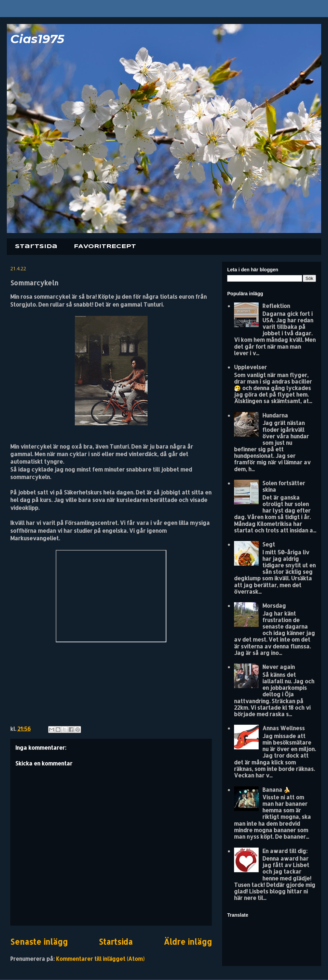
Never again (279, 667)
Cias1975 (37, 39)
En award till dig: (285, 851)
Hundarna (275, 415)
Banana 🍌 (276, 790)
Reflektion (276, 306)
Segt (269, 544)
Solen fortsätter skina (284, 486)
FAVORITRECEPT (105, 247)
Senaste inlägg (39, 942)
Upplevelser (250, 367)
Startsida (36, 247)
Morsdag (274, 605)
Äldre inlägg (188, 942)
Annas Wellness (284, 728)
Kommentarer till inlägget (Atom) (100, 959)
